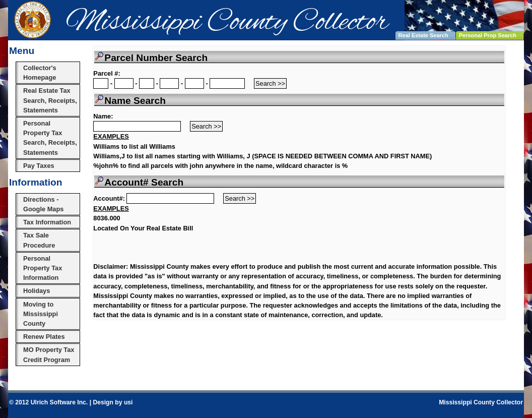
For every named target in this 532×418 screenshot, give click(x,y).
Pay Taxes (39, 166)
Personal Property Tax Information (43, 268)
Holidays (37, 291)
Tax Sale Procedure (39, 240)
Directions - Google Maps (43, 204)
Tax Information (47, 222)
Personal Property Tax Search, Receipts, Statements (50, 138)
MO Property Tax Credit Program (49, 354)
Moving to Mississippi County (41, 314)
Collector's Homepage (40, 73)
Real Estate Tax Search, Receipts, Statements (50, 100)
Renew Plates (44, 337)
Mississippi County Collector (481, 402)
